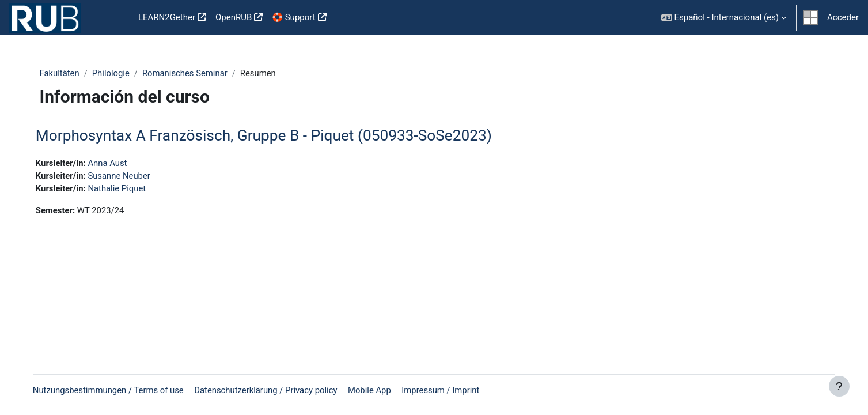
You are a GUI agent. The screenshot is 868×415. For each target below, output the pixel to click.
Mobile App (381, 390)
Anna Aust (117, 163)
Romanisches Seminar (188, 73)
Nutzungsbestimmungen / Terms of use (117, 390)
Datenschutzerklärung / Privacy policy (277, 390)
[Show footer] (839, 386)
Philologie (113, 73)
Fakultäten (61, 73)
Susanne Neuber (128, 176)
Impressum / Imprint (454, 390)
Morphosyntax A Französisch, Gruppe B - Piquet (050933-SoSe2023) (272, 136)
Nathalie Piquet (126, 189)
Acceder (843, 17)
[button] (724, 18)
